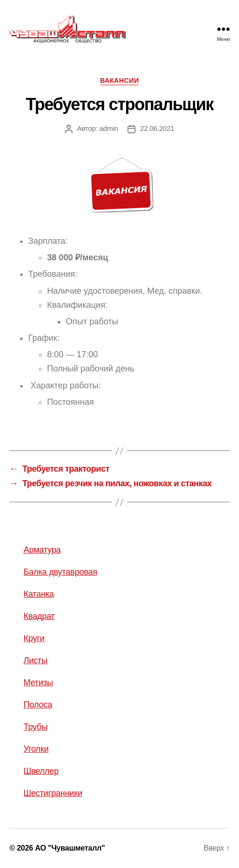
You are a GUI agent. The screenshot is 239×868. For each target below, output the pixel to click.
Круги (34, 638)
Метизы (38, 683)
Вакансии (120, 80)
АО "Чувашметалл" (70, 848)
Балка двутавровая (60, 572)
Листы (36, 660)
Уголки (36, 749)
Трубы (36, 727)
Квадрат (39, 616)
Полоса (38, 705)
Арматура (42, 550)
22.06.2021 (157, 128)
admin (109, 128)
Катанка (39, 594)
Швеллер (41, 771)
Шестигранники (53, 793)
